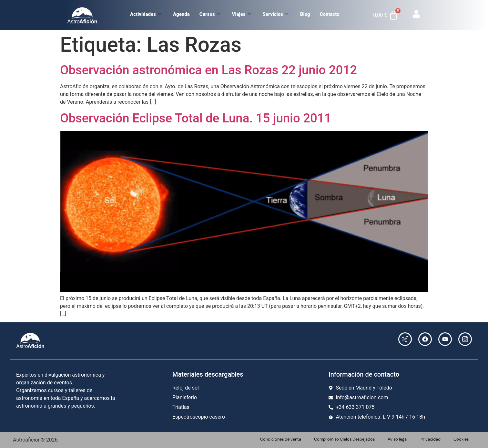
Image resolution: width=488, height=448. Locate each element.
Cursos (210, 14)
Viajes (242, 14)
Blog (305, 14)
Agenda (181, 14)
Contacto (330, 14)
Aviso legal (398, 439)
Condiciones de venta (281, 439)
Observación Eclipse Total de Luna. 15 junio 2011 (196, 118)
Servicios (276, 14)
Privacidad (431, 439)
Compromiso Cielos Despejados (344, 439)
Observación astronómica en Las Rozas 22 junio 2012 (208, 70)
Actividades (146, 14)
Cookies (461, 439)
